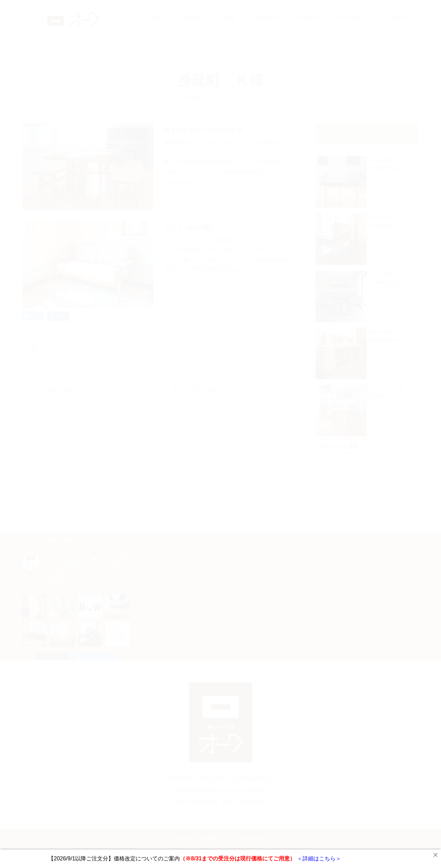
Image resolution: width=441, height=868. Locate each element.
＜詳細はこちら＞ (318, 859)
